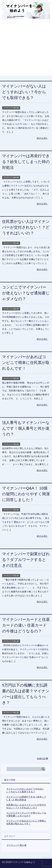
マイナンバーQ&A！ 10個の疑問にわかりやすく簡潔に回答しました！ (26, 494)
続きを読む (42, 138)
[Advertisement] (26, 50)
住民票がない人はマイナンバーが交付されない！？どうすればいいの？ (26, 227)
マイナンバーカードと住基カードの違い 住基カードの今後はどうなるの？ (26, 625)
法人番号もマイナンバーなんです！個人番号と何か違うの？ (26, 428)
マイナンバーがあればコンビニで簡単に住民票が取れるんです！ (26, 363)
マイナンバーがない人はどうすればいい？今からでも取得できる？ (24, 92)
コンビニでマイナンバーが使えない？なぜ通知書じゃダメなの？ (26, 293)
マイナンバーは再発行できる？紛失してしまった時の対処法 (26, 162)
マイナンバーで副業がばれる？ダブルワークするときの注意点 (26, 560)
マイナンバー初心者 (11, 108)
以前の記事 (43, 759)
